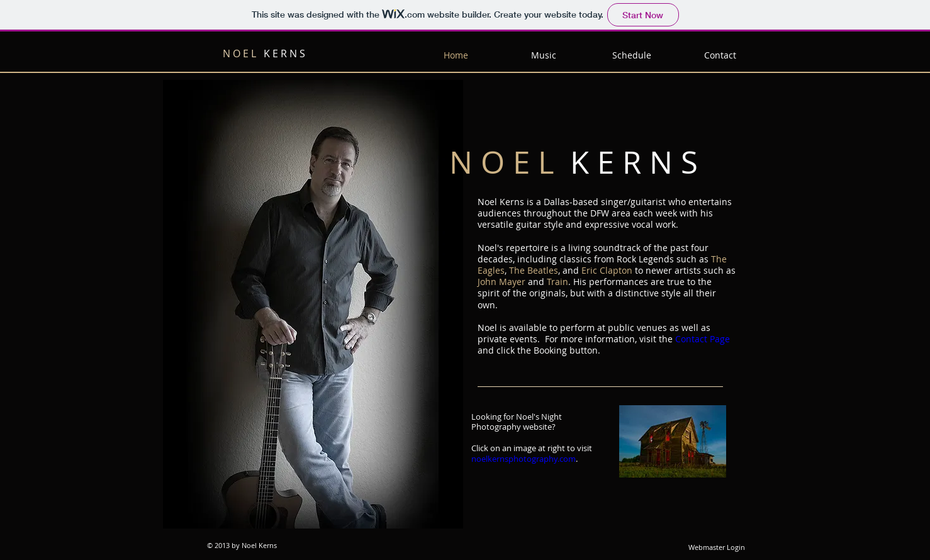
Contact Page (703, 339)
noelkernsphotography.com (524, 459)
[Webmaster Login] (717, 547)
